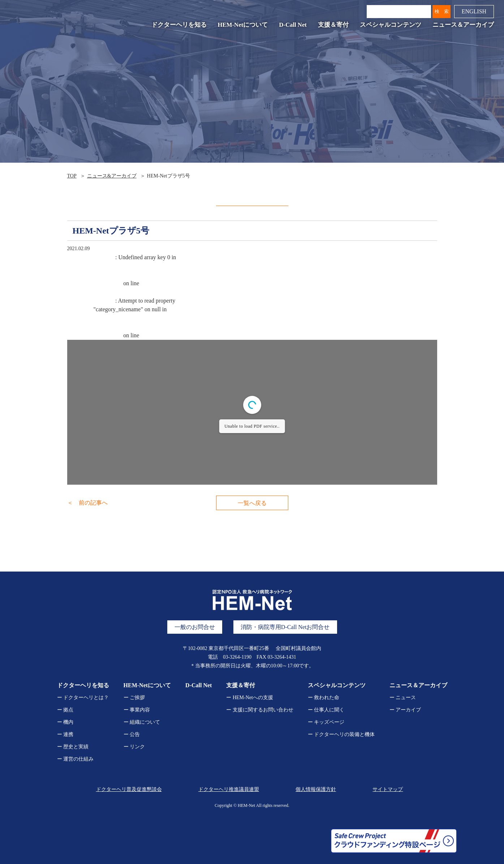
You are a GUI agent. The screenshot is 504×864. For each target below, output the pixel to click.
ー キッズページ (326, 722)
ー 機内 (65, 722)
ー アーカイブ (405, 710)
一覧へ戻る (252, 503)
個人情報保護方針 (316, 789)
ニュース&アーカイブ (112, 176)
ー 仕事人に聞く (326, 710)
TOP (72, 176)
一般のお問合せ (195, 627)
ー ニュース (403, 698)
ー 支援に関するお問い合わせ (260, 710)
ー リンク (134, 747)
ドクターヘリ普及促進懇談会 (129, 789)
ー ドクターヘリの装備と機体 (341, 734)
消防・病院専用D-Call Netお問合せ (285, 627)
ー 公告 (132, 734)
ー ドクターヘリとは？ (83, 698)
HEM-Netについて (243, 25)
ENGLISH (474, 11)
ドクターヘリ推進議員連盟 (229, 789)
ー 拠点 (65, 710)
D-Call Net (293, 25)
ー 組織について (142, 722)
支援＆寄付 (333, 25)
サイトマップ (388, 789)
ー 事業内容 (137, 710)
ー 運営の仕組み (76, 759)
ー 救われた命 (324, 698)
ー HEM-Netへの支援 (250, 698)
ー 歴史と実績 (73, 747)
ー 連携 (65, 734)
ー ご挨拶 (134, 698)
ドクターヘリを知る (179, 25)
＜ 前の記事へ (87, 503)
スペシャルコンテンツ (391, 25)
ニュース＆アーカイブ (463, 25)
